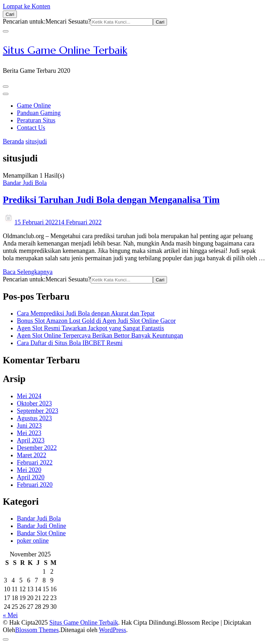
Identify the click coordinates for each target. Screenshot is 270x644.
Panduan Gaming (39, 113)
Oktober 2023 (34, 403)
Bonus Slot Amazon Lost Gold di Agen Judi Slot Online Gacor (96, 321)
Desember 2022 (37, 448)
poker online (33, 541)
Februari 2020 (35, 485)
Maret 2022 (31, 455)
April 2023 (31, 440)
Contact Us (31, 128)
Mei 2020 (29, 470)
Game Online (34, 106)
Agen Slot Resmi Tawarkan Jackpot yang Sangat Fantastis (91, 328)
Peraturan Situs (36, 120)
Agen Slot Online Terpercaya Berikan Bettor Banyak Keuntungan (100, 336)
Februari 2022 (35, 463)
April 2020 (31, 477)
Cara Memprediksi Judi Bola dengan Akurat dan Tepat (86, 313)
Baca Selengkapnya (28, 272)
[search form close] (6, 31)
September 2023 (37, 411)
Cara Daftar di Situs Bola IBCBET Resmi (70, 343)
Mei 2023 (29, 433)
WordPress (112, 630)
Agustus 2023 (34, 418)
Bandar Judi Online (41, 526)
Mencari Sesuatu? (68, 21)
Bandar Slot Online (41, 533)
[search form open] (10, 14)
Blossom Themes (37, 630)
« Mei (10, 615)
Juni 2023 (29, 426)
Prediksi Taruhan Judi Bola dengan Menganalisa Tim (111, 200)
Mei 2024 (29, 396)
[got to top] (6, 639)
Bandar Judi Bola (25, 183)
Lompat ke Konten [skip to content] (27, 6)
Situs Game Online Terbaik (65, 50)
